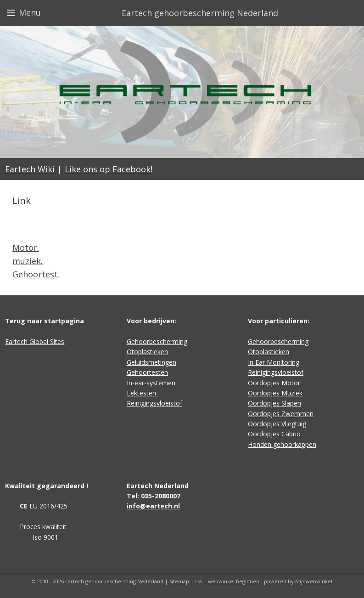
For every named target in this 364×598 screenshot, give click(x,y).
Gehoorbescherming (157, 341)
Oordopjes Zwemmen (281, 414)
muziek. (28, 261)
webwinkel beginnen (234, 581)
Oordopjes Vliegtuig (277, 424)
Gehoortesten (147, 372)
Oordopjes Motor (274, 383)
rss (199, 581)
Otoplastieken (147, 352)
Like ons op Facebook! (109, 169)
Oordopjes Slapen (274, 403)
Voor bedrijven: (151, 321)
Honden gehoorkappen (282, 444)
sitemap (179, 581)
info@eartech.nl (153, 506)
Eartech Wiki (30, 169)
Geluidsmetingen (151, 362)
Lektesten (142, 393)
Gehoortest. (36, 274)
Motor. (26, 248)
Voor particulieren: (279, 321)
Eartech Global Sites (35, 341)
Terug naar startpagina (45, 321)
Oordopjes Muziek (275, 393)
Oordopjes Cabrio (274, 434)
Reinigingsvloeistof (154, 403)
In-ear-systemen (151, 383)
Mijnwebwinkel (314, 581)
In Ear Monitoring (274, 362)
